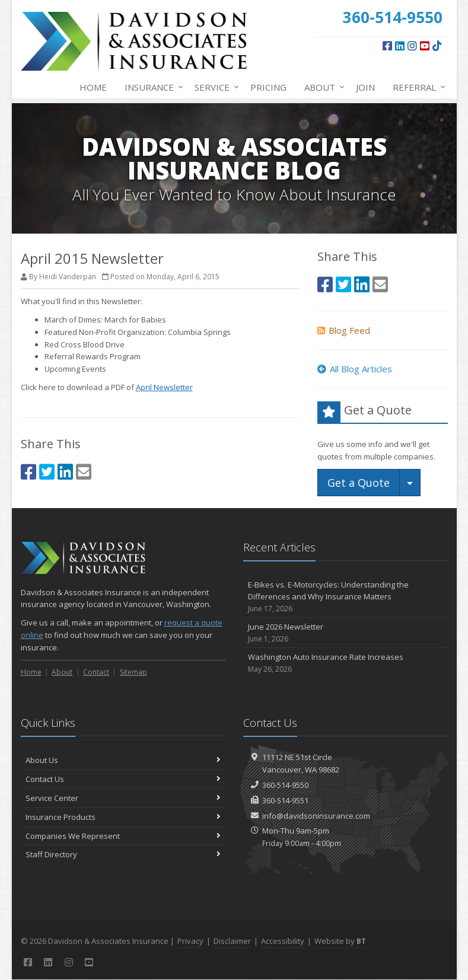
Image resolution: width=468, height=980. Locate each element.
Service (214, 87)
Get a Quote (359, 483)
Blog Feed (344, 330)
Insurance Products (123, 817)
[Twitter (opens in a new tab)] (47, 472)
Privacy (190, 941)
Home (93, 87)
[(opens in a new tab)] (437, 46)
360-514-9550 (285, 785)
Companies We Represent (123, 836)
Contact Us (123, 779)
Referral (417, 87)
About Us (123, 760)
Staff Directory (123, 854)
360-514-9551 (285, 800)
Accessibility (283, 941)
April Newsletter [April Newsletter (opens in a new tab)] (164, 387)
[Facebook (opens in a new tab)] (387, 46)
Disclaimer (232, 941)
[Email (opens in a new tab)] (84, 472)
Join (365, 87)
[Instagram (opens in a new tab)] (412, 46)
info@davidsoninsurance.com (316, 816)
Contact (96, 672)
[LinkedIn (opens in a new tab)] (400, 46)
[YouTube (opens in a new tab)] (425, 46)
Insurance (152, 87)
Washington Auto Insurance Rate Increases (346, 663)
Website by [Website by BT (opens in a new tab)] (340, 941)
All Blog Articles (355, 369)
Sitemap (133, 672)
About (322, 87)
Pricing (268, 87)
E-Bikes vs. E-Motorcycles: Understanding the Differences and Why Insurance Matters (346, 597)
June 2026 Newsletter (346, 633)
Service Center (123, 798)
